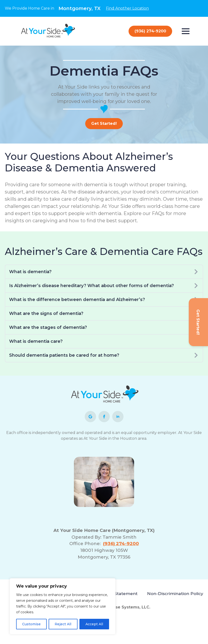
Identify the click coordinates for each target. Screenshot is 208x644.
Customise (31, 624)
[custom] (90, 417)
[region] (63, 606)
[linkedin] (118, 417)
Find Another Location (127, 8)
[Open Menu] (186, 31)
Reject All (63, 624)
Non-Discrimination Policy (175, 593)
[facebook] (104, 417)
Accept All (94, 624)
